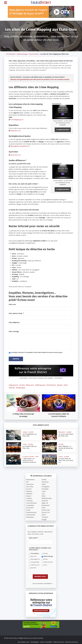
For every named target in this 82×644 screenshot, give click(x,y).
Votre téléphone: (14, 323)
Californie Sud (35, 565)
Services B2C (46, 510)
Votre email (33, 538)
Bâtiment (29, 493)
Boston (46, 559)
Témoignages (34, 642)
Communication (31, 503)
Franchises (45, 482)
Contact (42, 642)
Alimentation (30, 479)
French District (34, 54)
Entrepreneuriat (31, 512)
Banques (29, 491)
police (60, 385)
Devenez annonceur (72, 642)
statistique (21, 387)
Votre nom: (12, 304)
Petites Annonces (59, 642)
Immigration (46, 486)
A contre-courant (28, 456)
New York (34, 556)
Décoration (30, 507)
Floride (46, 553)
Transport (45, 517)
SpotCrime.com (16, 155)
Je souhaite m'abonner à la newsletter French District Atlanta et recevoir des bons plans (36, 352)
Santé (43, 507)
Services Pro (46, 512)
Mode (44, 496)
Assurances (30, 484)
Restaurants (46, 505)
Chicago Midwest (35, 562)
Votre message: (14, 331)
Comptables (30, 505)
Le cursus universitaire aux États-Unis (66, 435)
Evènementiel (31, 515)
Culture (25, 432)
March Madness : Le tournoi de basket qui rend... (65, 448)
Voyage (44, 519)
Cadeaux (29, 498)
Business (34, 568)
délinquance (41, 385)
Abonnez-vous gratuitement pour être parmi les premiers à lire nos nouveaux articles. (40, 79)
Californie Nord (48, 562)
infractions (52, 385)
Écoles (28, 510)
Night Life (45, 503)
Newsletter (49, 642)
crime (23, 385)
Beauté (29, 496)
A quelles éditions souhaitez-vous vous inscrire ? (40, 549)
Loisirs (25, 444)
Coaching (29, 500)
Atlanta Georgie (22, 54)
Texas (45, 565)
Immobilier (45, 489)
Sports (44, 515)
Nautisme (45, 500)
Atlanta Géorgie (48, 556)
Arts (28, 482)
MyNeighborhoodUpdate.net (20, 146)
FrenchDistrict (11, 54)
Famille (44, 479)
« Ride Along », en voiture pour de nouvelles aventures (29, 460)
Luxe (43, 493)
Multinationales (47, 498)
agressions (14, 385)
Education (62, 432)
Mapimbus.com (16, 131)
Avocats (29, 489)
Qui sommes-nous (24, 642)
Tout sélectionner (35, 553)
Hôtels (44, 484)
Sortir (37, 456)
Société (31, 432)
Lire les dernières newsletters (43, 583)
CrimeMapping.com (17, 120)
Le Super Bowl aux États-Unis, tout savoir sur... (66, 460)
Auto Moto (30, 486)
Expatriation (30, 517)
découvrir (31, 385)
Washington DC (35, 559)
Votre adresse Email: (16, 313)
